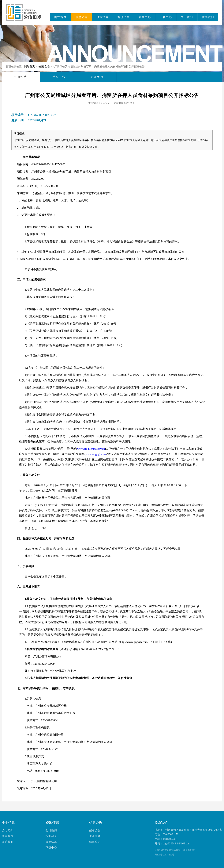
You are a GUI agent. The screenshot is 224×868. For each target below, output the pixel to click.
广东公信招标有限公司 (25, 15)
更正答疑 (97, 77)
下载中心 (166, 17)
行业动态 (51, 836)
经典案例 (8, 836)
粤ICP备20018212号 (164, 855)
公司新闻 (51, 830)
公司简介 (8, 830)
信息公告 (81, 17)
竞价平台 (124, 17)
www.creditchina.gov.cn (91, 449)
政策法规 (103, 17)
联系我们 (208, 17)
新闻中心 (145, 17)
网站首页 (60, 17)
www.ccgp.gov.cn (96, 454)
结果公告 (59, 77)
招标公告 (45, 66)
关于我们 (187, 17)
